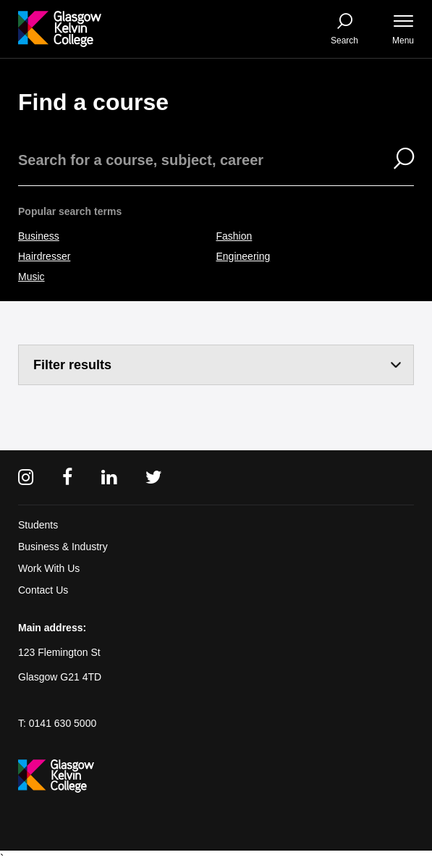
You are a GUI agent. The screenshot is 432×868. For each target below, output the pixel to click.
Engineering (243, 256)
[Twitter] (154, 477)
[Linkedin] (109, 477)
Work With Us (49, 568)
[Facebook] (67, 477)
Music (31, 277)
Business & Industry (63, 547)
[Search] (395, 160)
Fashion (234, 236)
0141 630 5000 (63, 723)
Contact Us (43, 590)
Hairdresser (44, 256)
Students (38, 525)
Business (39, 236)
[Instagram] (26, 477)
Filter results (72, 365)
